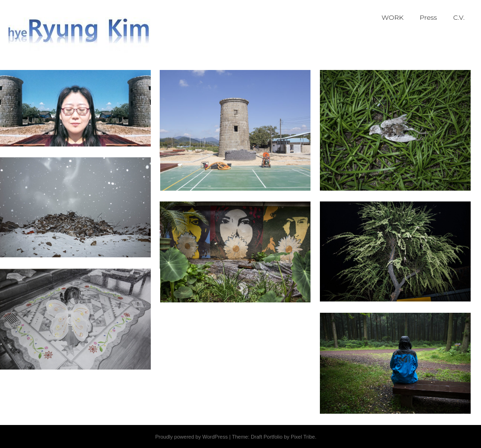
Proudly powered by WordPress (191, 437)
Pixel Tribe (303, 437)
